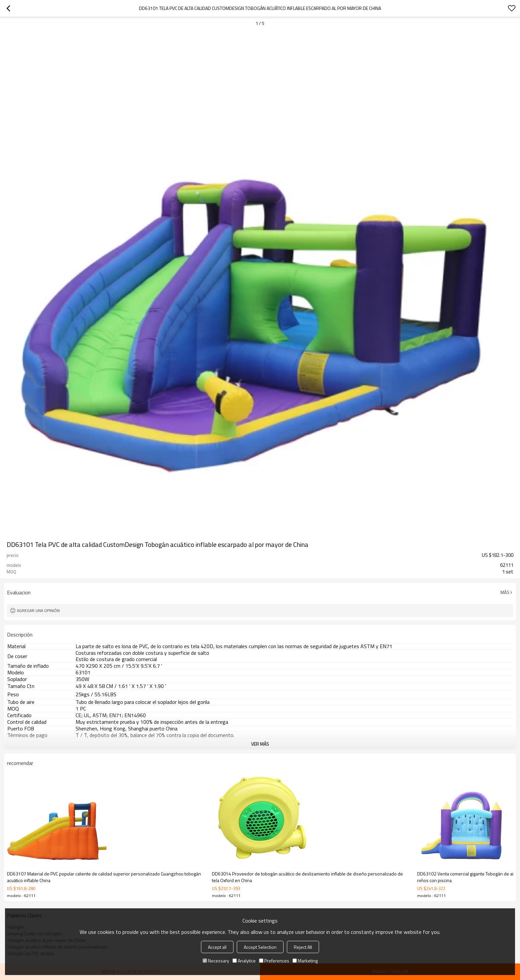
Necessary (216, 961)
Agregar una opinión (38, 610)
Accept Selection (260, 947)
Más (505, 592)
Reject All (303, 947)
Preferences (274, 961)
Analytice (244, 961)
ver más (260, 744)
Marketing (305, 961)
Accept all (217, 947)
